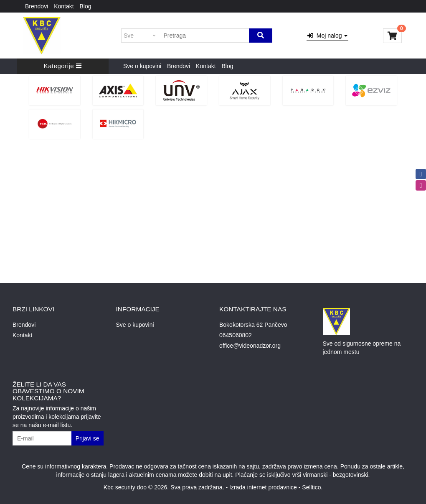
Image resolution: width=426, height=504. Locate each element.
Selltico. (312, 487)
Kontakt (64, 6)
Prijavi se (87, 438)
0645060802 (236, 335)
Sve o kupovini (142, 66)
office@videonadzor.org (250, 346)
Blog (86, 6)
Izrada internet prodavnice (263, 487)
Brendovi (37, 6)
